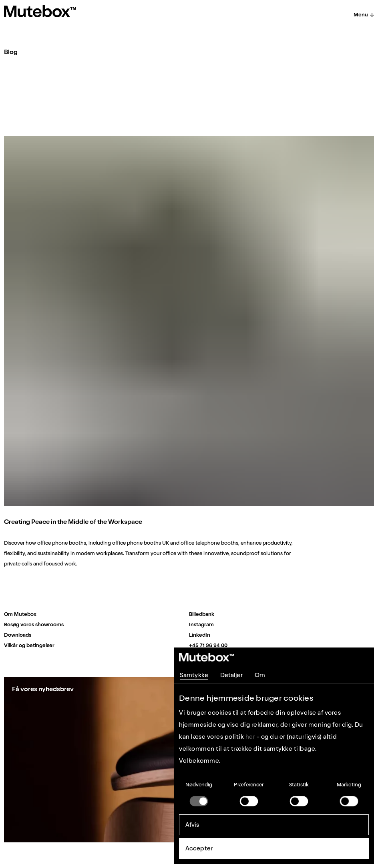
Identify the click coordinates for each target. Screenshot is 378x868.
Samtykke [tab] (194, 675)
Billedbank (202, 614)
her (250, 737)
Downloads (18, 635)
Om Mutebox (20, 614)
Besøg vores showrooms (34, 624)
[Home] (40, 11)
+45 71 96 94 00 (208, 645)
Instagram (201, 624)
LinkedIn (200, 635)
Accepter (199, 848)
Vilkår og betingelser (29, 645)
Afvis (192, 825)
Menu (364, 14)
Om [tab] (260, 675)
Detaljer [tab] (231, 675)
